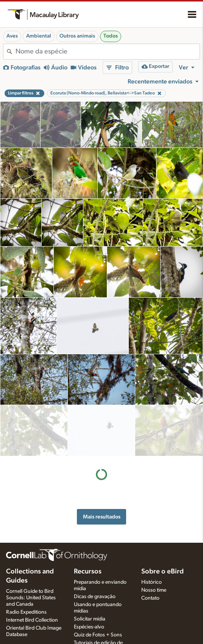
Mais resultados (102, 466)
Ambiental (39, 36)
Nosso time (154, 590)
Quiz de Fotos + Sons (98, 635)
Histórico (151, 582)
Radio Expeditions (26, 612)
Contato (150, 598)
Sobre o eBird (162, 572)
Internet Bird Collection (32, 620)
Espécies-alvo (89, 627)
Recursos (88, 572)
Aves (12, 36)
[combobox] (108, 52)
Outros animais (77, 36)
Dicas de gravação (95, 597)
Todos (111, 36)
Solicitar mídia (90, 619)
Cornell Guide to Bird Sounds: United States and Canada (31, 598)
